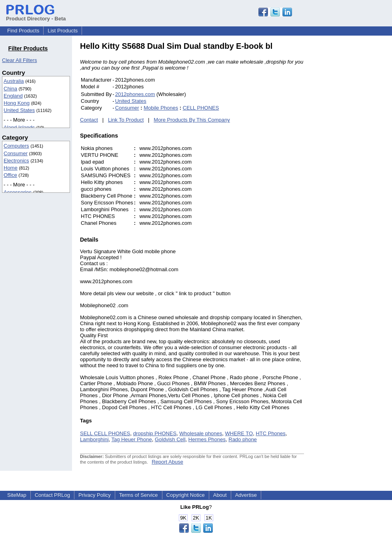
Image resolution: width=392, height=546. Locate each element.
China (10, 89)
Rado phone (243, 439)
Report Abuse (167, 462)
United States (19, 110)
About (220, 495)
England (13, 96)
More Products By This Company (192, 120)
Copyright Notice (186, 495)
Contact (89, 120)
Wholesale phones (201, 433)
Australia (14, 81)
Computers (16, 146)
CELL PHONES (201, 108)
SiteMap (17, 495)
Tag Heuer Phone (132, 439)
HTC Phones (270, 433)
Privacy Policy (95, 495)
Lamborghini (94, 439)
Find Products (23, 31)
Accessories (18, 192)
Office (10, 175)
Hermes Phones (207, 439)
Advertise (246, 495)
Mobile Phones (161, 108)
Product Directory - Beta (36, 16)
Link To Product (126, 120)
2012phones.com (135, 94)
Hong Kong (17, 103)
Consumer (16, 153)
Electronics (16, 161)
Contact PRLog (52, 495)
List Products (63, 31)
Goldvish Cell (170, 439)
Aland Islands (19, 127)
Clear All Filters (19, 60)
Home (11, 168)
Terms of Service (139, 495)
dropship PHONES (155, 433)
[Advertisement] (358, 162)
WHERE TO (239, 433)
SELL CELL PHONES (105, 433)
